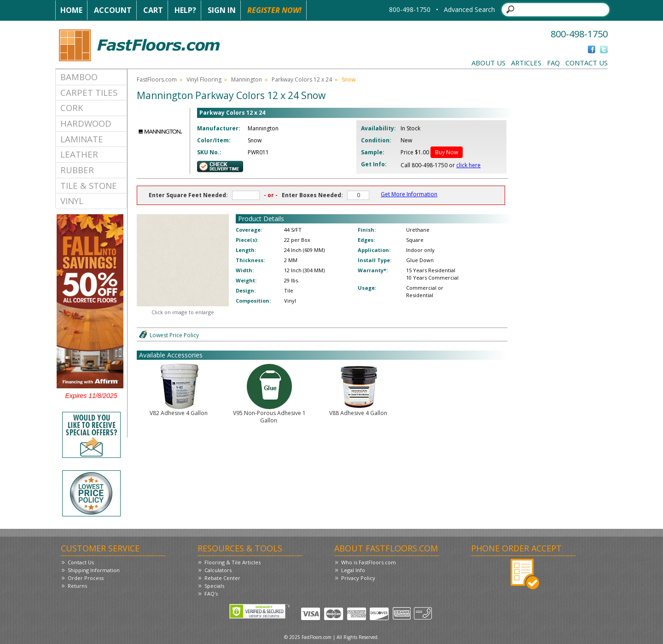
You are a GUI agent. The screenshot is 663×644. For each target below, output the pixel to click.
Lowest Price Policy (174, 335)
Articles (526, 63)
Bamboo (79, 77)
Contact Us (587, 63)
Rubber (77, 170)
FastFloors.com (157, 79)
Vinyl (72, 201)
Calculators (218, 570)
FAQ (553, 63)
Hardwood (86, 123)
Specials (214, 586)
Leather (79, 154)
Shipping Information (94, 570)
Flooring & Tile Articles (233, 562)
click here (468, 165)
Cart (153, 10)
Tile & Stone (89, 185)
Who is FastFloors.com (369, 562)
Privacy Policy (358, 578)
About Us (489, 63)
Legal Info (353, 570)
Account (113, 10)
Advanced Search (469, 9)
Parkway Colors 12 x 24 (302, 79)
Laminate (82, 139)
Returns (77, 586)
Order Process (86, 578)
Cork (72, 108)
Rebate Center (222, 578)
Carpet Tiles (89, 92)
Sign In (222, 10)
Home (71, 10)
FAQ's (211, 594)
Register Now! (274, 10)
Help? (185, 10)
